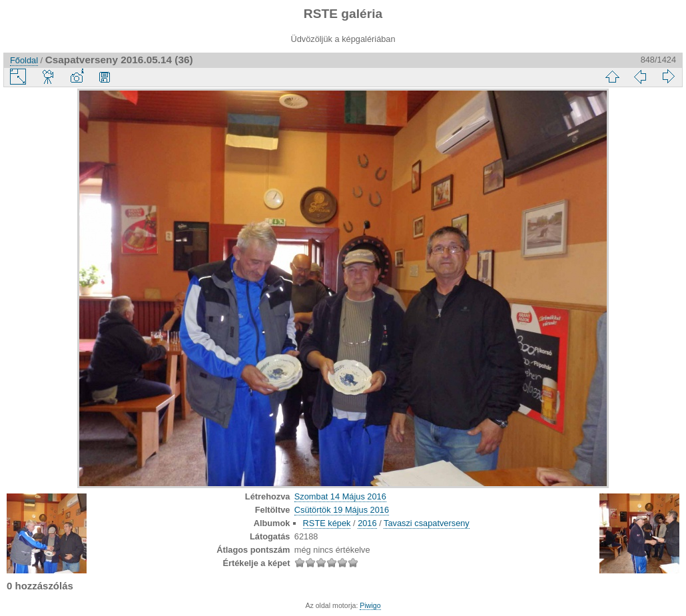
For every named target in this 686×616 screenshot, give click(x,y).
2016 (367, 523)
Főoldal (24, 60)
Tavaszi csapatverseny (427, 523)
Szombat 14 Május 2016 (340, 496)
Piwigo (370, 605)
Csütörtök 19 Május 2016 (342, 510)
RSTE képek (327, 523)
